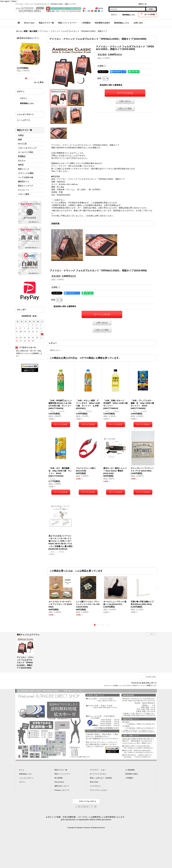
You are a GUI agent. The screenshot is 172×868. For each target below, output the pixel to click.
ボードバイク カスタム (98, 774)
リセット (152, 634)
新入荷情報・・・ (61, 778)
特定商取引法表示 (131, 774)
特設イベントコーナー (62, 774)
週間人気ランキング (62, 786)
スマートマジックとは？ (99, 790)
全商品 (21, 135)
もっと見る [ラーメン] (39, 82)
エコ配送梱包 (130, 770)
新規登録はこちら (129, 15)
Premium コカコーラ (62, 790)
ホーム (22, 770)
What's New (94, 782)
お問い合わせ (125, 101)
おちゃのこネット (149, 683)
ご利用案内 (129, 778)
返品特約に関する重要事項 (111, 85)
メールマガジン (95, 786)
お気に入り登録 (125, 108)
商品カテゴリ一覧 (61, 770)
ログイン (114, 15)
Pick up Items (59, 782)
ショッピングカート (26, 778)
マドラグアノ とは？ (98, 770)
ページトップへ (151, 677)
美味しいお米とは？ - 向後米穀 (101, 778)
